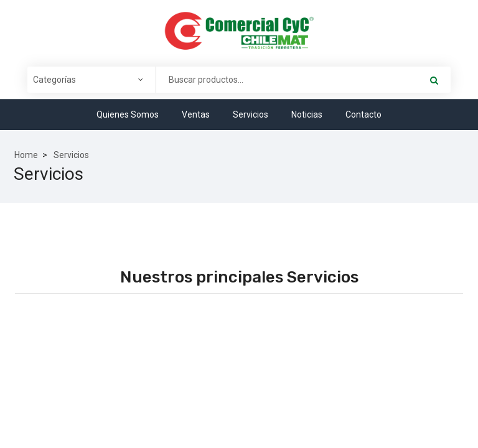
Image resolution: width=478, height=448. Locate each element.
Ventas (196, 114)
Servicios (251, 114)
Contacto (363, 114)
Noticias (307, 114)
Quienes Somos (128, 114)
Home (26, 155)
